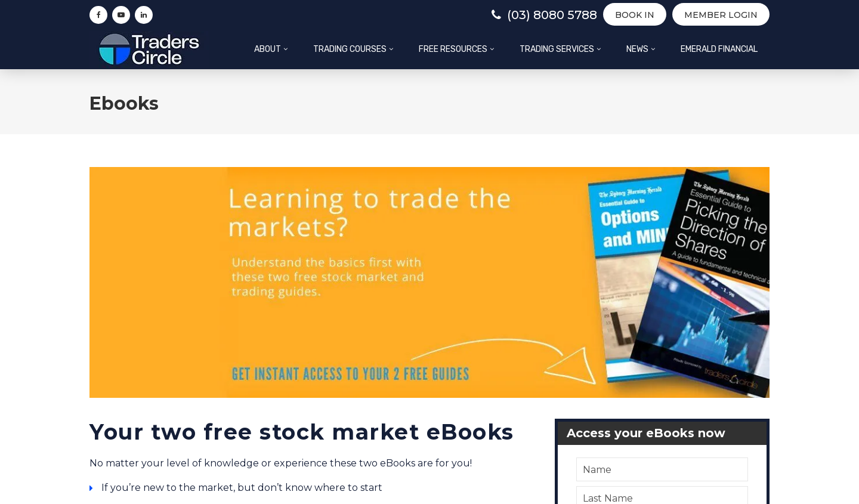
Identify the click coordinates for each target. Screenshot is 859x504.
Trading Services (557, 49)
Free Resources (453, 49)
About (268, 49)
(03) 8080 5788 (544, 15)
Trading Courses (350, 49)
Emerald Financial (719, 49)
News (637, 49)
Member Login (721, 15)
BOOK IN (635, 15)
